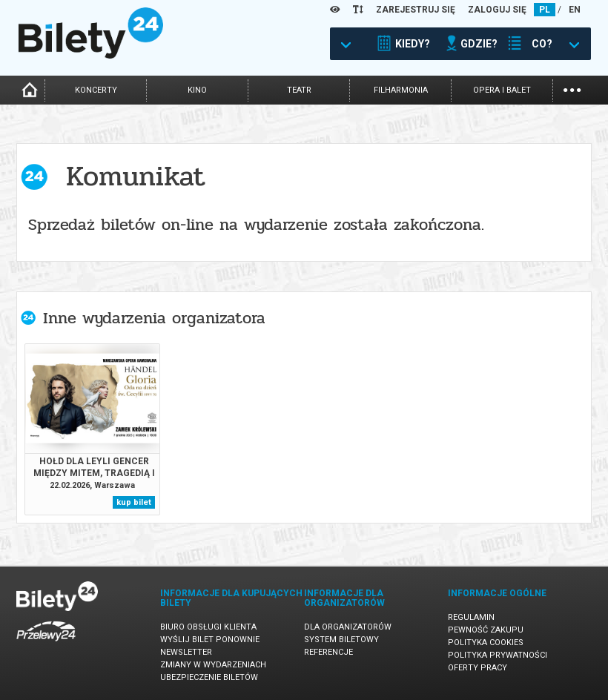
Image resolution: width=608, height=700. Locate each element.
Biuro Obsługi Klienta (208, 627)
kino (197, 90)
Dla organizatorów (348, 627)
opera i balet (502, 90)
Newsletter (186, 652)
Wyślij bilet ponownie (210, 640)
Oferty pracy (478, 668)
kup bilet (134, 502)
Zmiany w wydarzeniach (213, 665)
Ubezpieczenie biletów (209, 677)
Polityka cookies (486, 643)
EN (575, 10)
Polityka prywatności (498, 655)
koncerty (96, 90)
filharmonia (401, 90)
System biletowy (341, 640)
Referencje (328, 652)
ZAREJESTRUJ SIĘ (416, 10)
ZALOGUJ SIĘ (497, 10)
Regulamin (471, 617)
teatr (299, 90)
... (572, 89)
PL (545, 10)
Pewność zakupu (486, 630)
